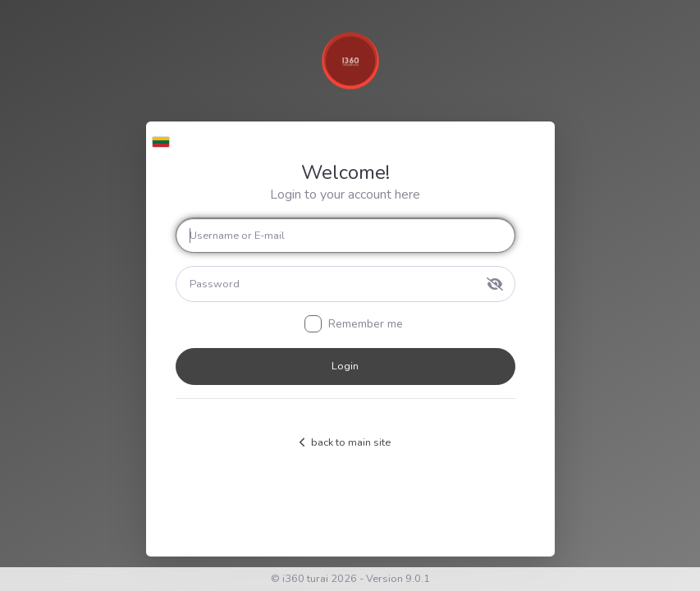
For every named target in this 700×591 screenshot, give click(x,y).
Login (345, 366)
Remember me (366, 324)
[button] (161, 138)
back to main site (345, 442)
